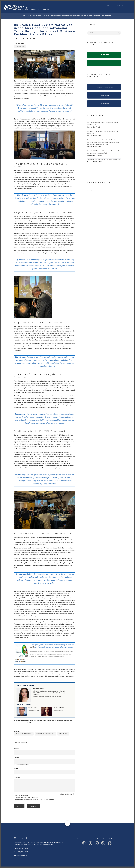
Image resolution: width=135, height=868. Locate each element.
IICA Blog (23, 7)
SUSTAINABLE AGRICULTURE (24, 734)
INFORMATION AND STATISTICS (105, 87)
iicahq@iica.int (23, 856)
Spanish (119, 6)
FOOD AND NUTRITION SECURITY (45, 734)
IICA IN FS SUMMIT (105, 63)
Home (107, 6)
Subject (17, 768)
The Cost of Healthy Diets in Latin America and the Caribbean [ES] (103, 124)
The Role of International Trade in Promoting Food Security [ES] (103, 132)
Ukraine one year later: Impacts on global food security (104, 160)
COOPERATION (63, 734)
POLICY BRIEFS (105, 104)
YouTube (32, 647)
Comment (17, 777)
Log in (91, 190)
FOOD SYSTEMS (105, 55)
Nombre (17, 749)
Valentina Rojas (20, 46)
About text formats (66, 794)
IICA (53, 81)
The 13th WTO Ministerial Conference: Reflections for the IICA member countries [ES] (104, 152)
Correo (16, 758)
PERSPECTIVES (105, 95)
